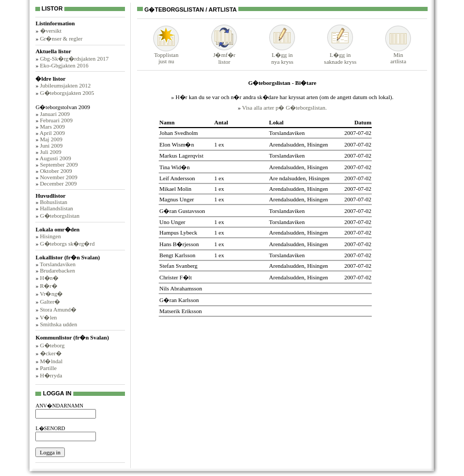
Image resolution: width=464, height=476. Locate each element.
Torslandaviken (57, 264)
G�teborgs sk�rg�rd (67, 244)
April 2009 (52, 133)
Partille (49, 368)
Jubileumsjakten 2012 (65, 85)
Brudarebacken (58, 270)
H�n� (49, 278)
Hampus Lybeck (178, 232)
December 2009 (59, 183)
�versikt (51, 31)
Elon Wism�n (177, 144)
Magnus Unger (177, 199)
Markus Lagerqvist (181, 156)
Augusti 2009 (55, 158)
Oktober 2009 (56, 171)
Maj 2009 (51, 139)
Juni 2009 (51, 145)
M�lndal (51, 361)
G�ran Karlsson (179, 300)
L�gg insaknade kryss (340, 55)
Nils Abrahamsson (181, 288)
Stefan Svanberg (178, 266)
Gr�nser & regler (61, 38)
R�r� (49, 286)
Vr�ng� (51, 294)
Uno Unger (172, 222)
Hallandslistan (57, 208)
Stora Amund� (58, 309)
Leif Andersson (177, 178)
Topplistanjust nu (166, 55)
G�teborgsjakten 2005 (67, 93)
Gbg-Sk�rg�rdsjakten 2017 (74, 59)
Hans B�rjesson (179, 244)
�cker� (51, 353)
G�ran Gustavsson (182, 211)
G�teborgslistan (60, 216)
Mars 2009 (52, 127)
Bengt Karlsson (177, 255)
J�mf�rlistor (224, 55)
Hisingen (51, 236)
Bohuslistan (54, 202)
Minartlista (398, 55)
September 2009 (59, 164)
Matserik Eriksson (180, 311)
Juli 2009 (51, 152)
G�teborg (52, 345)
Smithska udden (59, 324)
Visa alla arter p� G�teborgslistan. (284, 108)
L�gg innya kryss (282, 55)
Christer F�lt (175, 277)
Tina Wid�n (174, 167)
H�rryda (51, 375)
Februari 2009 (56, 120)
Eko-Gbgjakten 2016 (64, 65)
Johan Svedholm (178, 133)
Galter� (50, 302)
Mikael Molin (175, 189)
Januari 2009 (55, 114)
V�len (48, 317)
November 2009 (59, 177)
